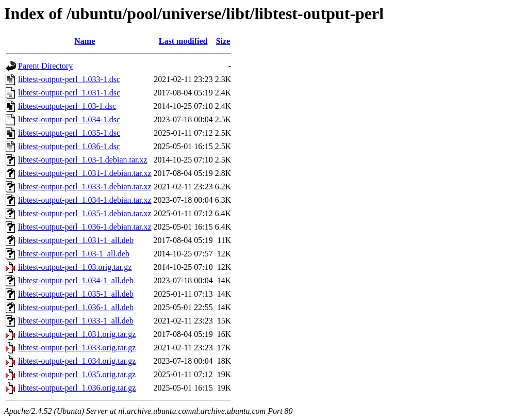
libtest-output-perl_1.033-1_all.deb (76, 321)
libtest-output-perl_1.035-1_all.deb (76, 294)
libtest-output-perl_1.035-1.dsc (69, 133)
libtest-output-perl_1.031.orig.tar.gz (77, 334)
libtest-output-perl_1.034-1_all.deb (76, 280)
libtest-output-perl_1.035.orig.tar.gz (77, 374)
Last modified (183, 41)
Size (223, 41)
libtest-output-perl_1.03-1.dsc (67, 106)
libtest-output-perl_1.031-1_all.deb (76, 240)
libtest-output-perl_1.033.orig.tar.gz (77, 348)
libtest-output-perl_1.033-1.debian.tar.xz (85, 187)
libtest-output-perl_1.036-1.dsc (69, 146)
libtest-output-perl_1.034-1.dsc (69, 119)
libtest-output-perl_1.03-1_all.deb (74, 254)
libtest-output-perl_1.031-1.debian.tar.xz (85, 173)
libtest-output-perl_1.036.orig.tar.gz (77, 388)
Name (85, 41)
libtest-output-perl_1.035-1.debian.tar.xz (85, 213)
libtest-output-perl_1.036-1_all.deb (76, 307)
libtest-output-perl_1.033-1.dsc (69, 79)
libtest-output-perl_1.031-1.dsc (69, 93)
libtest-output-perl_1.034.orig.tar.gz (77, 361)
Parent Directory (45, 66)
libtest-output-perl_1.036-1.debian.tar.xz (85, 227)
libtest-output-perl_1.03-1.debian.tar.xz (83, 160)
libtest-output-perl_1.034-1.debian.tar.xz (85, 200)
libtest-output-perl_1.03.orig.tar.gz (75, 267)
